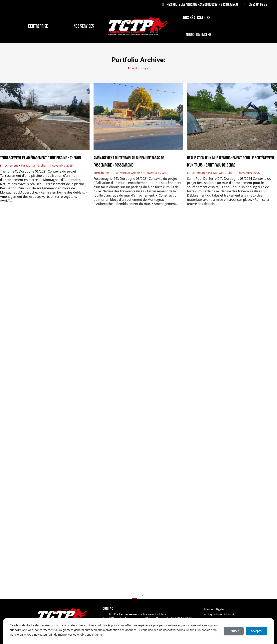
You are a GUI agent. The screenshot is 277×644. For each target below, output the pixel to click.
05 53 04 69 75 (255, 5)
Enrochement (9, 165)
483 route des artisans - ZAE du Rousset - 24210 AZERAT (199, 5)
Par (34, 165)
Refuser (234, 631)
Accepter (257, 631)
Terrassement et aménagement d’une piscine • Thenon (40, 158)
